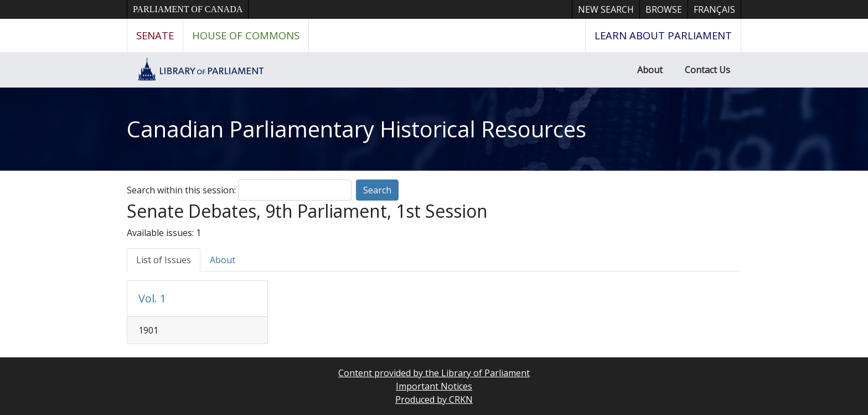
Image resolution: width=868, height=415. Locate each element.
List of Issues (164, 260)
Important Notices (434, 386)
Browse (664, 9)
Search (377, 190)
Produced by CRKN (434, 399)
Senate (155, 35)
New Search (606, 9)
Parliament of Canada (188, 9)
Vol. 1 (152, 298)
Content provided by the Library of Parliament (434, 373)
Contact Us (707, 70)
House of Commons (246, 35)
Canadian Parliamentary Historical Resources (356, 129)
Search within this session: (181, 190)
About (650, 70)
